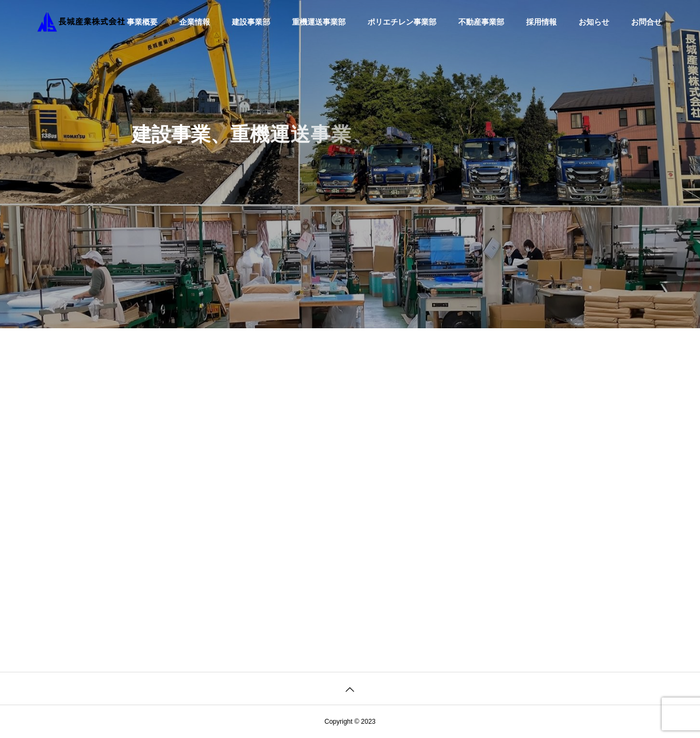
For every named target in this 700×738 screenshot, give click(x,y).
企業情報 (195, 22)
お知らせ (594, 22)
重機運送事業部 (319, 22)
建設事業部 (251, 22)
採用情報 (541, 22)
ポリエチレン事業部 (402, 22)
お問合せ (646, 22)
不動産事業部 (481, 22)
